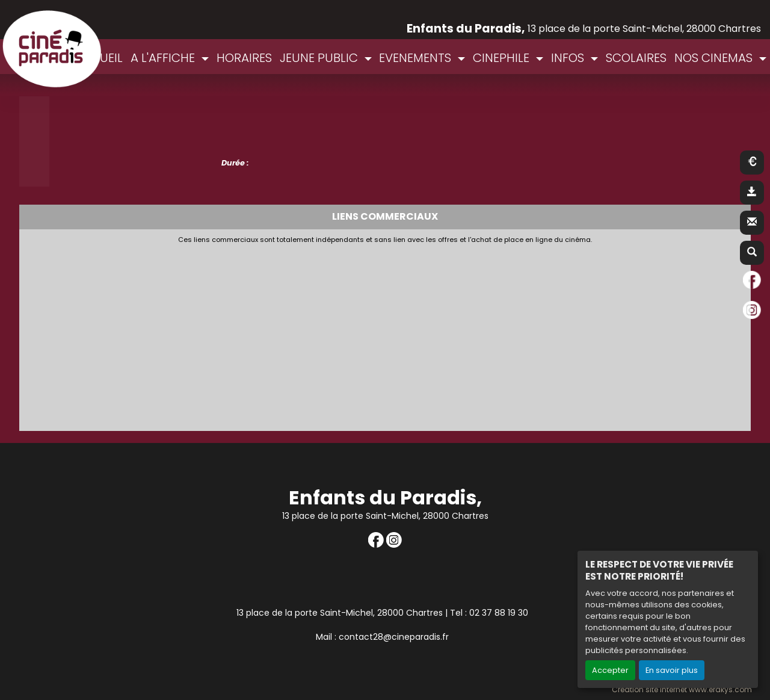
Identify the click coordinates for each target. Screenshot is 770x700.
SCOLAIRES (636, 58)
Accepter (610, 670)
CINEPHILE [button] (503, 58)
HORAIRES (244, 58)
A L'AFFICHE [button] (164, 58)
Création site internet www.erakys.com (682, 690)
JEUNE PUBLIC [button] (320, 58)
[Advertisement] (317, 334)
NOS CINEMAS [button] (715, 58)
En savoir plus (672, 670)
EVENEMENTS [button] (417, 58)
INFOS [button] (569, 58)
